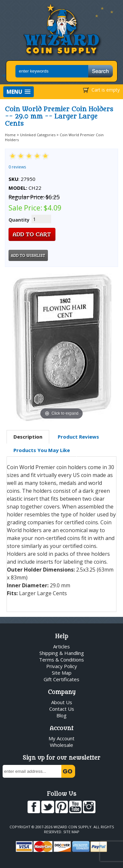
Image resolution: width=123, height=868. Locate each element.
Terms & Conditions (61, 660)
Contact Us (62, 709)
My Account (61, 738)
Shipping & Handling (62, 653)
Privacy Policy (62, 666)
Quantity (19, 220)
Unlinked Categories (38, 135)
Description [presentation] (28, 437)
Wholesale (61, 745)
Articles (61, 646)
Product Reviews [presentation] (78, 437)
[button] (19, 92)
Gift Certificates (61, 679)
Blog (61, 715)
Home (10, 135)
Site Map (62, 673)
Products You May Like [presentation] (42, 450)
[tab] (28, 437)
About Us (62, 702)
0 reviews (17, 167)
